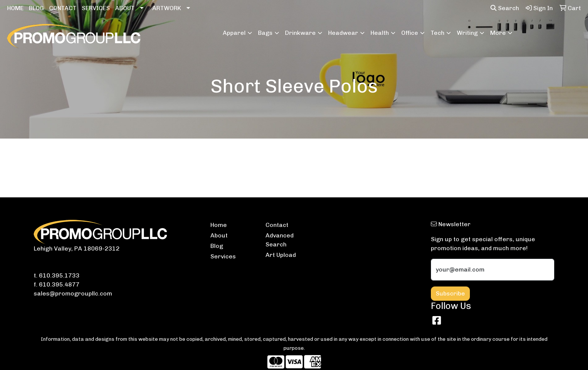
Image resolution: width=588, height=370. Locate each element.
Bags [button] (265, 33)
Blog (217, 246)
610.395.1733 (59, 275)
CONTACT (63, 8)
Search (505, 8)
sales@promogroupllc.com (73, 293)
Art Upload (281, 255)
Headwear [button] (343, 33)
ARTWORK (167, 8)
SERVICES (96, 8)
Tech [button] (437, 33)
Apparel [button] (234, 33)
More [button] (498, 33)
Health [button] (380, 33)
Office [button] (410, 33)
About (219, 235)
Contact (277, 225)
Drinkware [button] (300, 33)
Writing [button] (467, 33)
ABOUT (125, 8)
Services (223, 256)
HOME (15, 8)
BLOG (36, 8)
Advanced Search (280, 240)
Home (219, 225)
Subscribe (450, 293)
